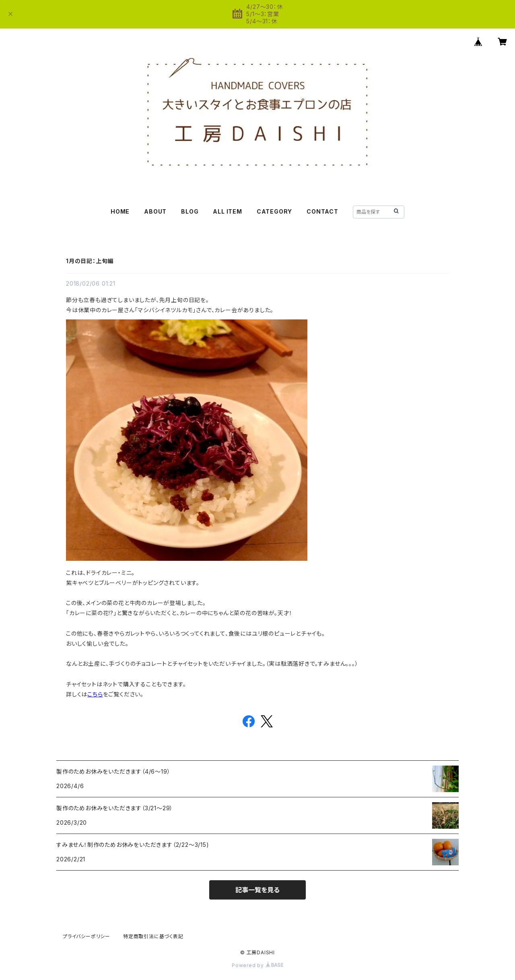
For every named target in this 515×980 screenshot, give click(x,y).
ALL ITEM (227, 211)
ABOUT (155, 211)
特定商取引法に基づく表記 (153, 936)
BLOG (190, 211)
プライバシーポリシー (87, 936)
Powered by (257, 965)
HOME (120, 211)
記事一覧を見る (257, 890)
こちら (95, 694)
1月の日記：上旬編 (90, 261)
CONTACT (322, 211)
